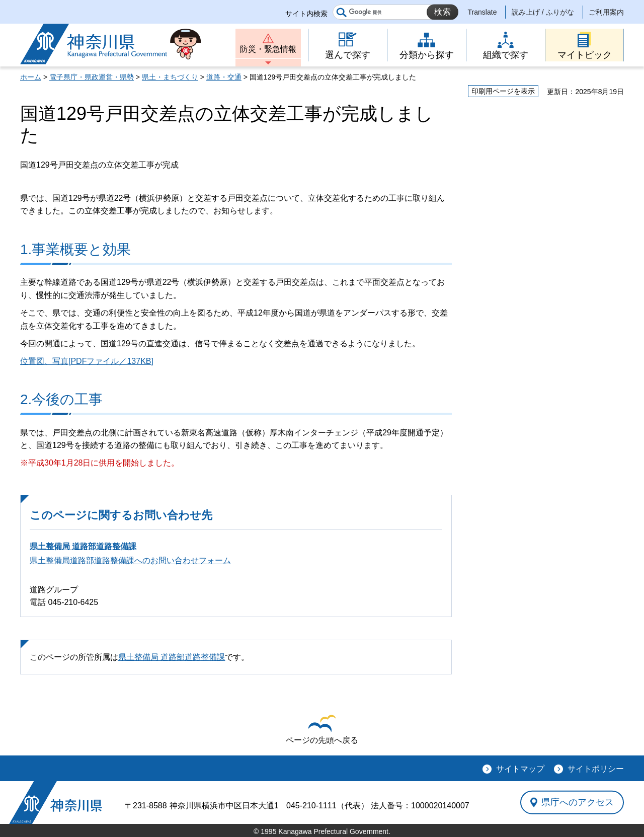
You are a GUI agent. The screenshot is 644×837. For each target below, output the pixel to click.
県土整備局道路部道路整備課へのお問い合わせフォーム (130, 560)
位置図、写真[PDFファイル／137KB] (87, 361)
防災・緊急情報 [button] (268, 49)
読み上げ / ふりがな (543, 12)
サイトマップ (520, 769)
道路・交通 (224, 77)
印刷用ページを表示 (503, 91)
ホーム (31, 77)
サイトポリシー (596, 769)
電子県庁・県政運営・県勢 (92, 77)
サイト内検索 (306, 14)
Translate (482, 12)
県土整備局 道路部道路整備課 (83, 546)
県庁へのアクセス (578, 802)
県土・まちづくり (170, 77)
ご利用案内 (606, 12)
